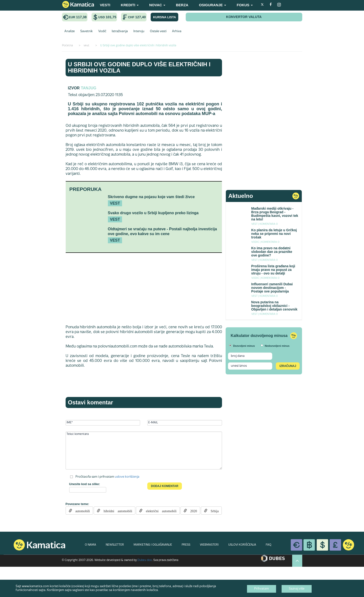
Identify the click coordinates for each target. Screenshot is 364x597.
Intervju (139, 31)
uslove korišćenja (127, 477)
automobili (81, 511)
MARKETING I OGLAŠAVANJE (153, 545)
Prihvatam (262, 589)
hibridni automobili (116, 511)
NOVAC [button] (157, 5)
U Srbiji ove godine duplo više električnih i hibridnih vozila (139, 67)
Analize (70, 31)
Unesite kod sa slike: (85, 484)
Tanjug (89, 88)
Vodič (102, 31)
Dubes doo (145, 560)
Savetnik (86, 31)
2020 (192, 511)
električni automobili (160, 511)
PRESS (186, 545)
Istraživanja (120, 31)
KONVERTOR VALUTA (244, 17)
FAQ (268, 545)
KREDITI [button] (130, 5)
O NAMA (90, 545)
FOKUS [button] (245, 5)
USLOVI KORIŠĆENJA (242, 545)
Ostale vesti (158, 31)
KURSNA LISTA (164, 17)
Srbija (213, 511)
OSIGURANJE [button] (213, 5)
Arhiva (177, 31)
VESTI (105, 5)
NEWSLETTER (115, 545)
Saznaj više (297, 589)
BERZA (182, 5)
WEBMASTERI (209, 545)
